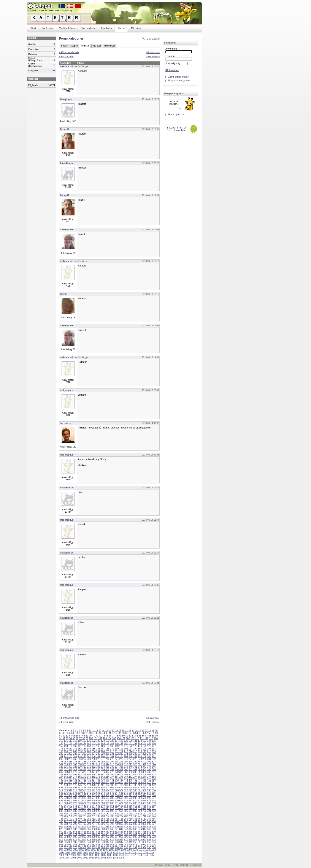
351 (84, 769)
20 (123, 730)
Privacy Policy (162, 865)
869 (149, 832)
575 (149, 795)
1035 (92, 855)
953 (149, 842)
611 (121, 801)
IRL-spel (97, 46)
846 (140, 829)
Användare (171, 49)
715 (117, 813)
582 (84, 798)
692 (107, 811)
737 (121, 816)
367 (61, 772)
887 (135, 834)
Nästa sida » (153, 52)
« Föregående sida (69, 52)
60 (156, 733)
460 (103, 782)
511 (144, 788)
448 (144, 780)
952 (144, 842)
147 (112, 743)
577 (61, 798)
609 (112, 801)
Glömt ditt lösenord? (178, 77)
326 (66, 767)
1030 (62, 855)
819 (112, 826)
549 (126, 793)
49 (120, 733)
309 (84, 764)
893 (66, 837)
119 (80, 741)
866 (135, 832)
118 (75, 741)
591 (126, 798)
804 (140, 824)
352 (89, 769)
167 (107, 746)
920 (94, 839)
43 (100, 733)
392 (80, 775)
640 (61, 806)
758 (121, 819)
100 (91, 738)
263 (66, 759)
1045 (151, 855)
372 (84, 772)
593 (135, 798)
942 (98, 842)
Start (33, 28)
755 (107, 819)
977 (66, 847)
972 (140, 845)
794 (94, 824)
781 (130, 821)
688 (89, 811)
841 (117, 829)
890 (149, 834)
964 (103, 845)
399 (112, 775)
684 (70, 811)
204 (84, 751)
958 (75, 845)
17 (113, 730)
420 (112, 777)
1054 (109, 858)
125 (107, 741)
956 (66, 845)
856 (89, 832)
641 (66, 806)
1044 (145, 855)
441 (112, 780)
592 (130, 798)
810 (70, 826)
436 (89, 780)
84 (136, 736)
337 (117, 767)
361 (130, 769)
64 (70, 736)
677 (135, 808)
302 (149, 762)
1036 (97, 855)
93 (67, 738)
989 (121, 847)
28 (150, 730)
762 (140, 819)
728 (80, 816)
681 (154, 808)
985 (103, 847)
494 (66, 788)
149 (121, 743)
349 (75, 769)
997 (61, 850)
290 (94, 762)
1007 (117, 850)
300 (140, 762)
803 (135, 824)
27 (146, 730)
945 (112, 842)
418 (103, 777)
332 (94, 767)
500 (94, 788)
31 (60, 733)
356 (107, 769)
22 (130, 730)
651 (112, 806)
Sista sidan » (153, 56)
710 (94, 813)
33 (67, 733)
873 (70, 834)
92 (64, 738)
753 (98, 819)
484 (117, 785)
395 (94, 775)
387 (154, 772)
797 (107, 824)
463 (117, 782)
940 (89, 842)
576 (154, 795)
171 (126, 746)
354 (98, 769)
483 (112, 785)
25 (140, 730)
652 (117, 806)
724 (61, 816)
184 (89, 749)
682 (61, 811)
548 (121, 793)
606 (98, 801)
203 (80, 751)
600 (70, 801)
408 (154, 775)
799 (117, 824)
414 (84, 777)
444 (126, 780)
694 (117, 811)
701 (149, 811)
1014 (62, 852)
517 (75, 790)
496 (75, 788)
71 (94, 736)
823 (130, 826)
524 (107, 790)
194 (135, 749)
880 (103, 834)
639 (154, 803)
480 (98, 785)
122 (94, 741)
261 (154, 756)
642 (70, 806)
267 (84, 759)
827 (149, 826)
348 (70, 769)
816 (98, 826)
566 (107, 795)
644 (80, 806)
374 (94, 772)
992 (135, 847)
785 (149, 821)
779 (121, 821)
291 (98, 762)
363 (140, 769)
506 (121, 788)
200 (66, 751)
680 (149, 808)
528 (126, 790)
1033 (80, 855)
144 (98, 743)
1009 (129, 850)
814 (89, 826)
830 (66, 829)
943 (103, 842)
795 (98, 824)
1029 (151, 852)
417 (98, 777)
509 (135, 788)
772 (89, 821)
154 (144, 743)
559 (75, 795)
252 (112, 756)
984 (98, 847)
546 (112, 793)
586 (103, 798)
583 (89, 798)
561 (84, 795)
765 (154, 819)
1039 (115, 855)
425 (135, 777)
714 (112, 813)
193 (130, 749)
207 (98, 751)
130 (130, 741)
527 (121, 790)
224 (80, 754)
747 (70, 819)
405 (140, 775)
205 (89, 751)
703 (61, 813)
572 (135, 795)
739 (130, 816)
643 (75, 806)
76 (110, 736)
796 (103, 824)
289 (89, 762)
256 (130, 756)
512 (149, 788)
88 (150, 736)
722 (149, 813)
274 (117, 759)
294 (112, 762)
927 (126, 839)
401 (121, 775)
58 (150, 733)
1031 (68, 855)
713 (107, 813)
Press (175, 865)
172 (130, 746)
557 (66, 795)
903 (112, 837)
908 (135, 837)
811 (75, 826)
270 (98, 759)
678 (140, 808)
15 (106, 730)
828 (154, 826)
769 (75, 821)
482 (107, 785)
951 (140, 842)
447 (140, 780)
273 (112, 759)
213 (126, 751)
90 (156, 736)
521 (94, 790)
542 (94, 793)
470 (149, 782)
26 (143, 730)
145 (103, 743)
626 (94, 803)
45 (107, 733)
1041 (127, 855)
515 (66, 790)
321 (140, 764)
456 (84, 782)
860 (107, 832)
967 (117, 845)
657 (140, 806)
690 (98, 811)
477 (84, 785)
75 (107, 736)
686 (80, 811)
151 (130, 743)
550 (130, 793)
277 (130, 759)
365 (149, 769)
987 (112, 847)
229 (103, 754)
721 (144, 813)
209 (107, 751)
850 (61, 832)
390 (70, 775)
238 (144, 754)
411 (70, 777)
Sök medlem (88, 28)
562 (89, 795)
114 (156, 738)
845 (135, 829)
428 (149, 777)
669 (98, 808)
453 (70, 782)
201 (70, 751)
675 (126, 808)
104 (109, 738)
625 (89, 803)
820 (117, 826)
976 (61, 847)
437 (94, 780)
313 (103, 764)
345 (154, 767)
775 (103, 821)
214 (130, 751)
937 (75, 842)
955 (61, 845)
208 (103, 751)
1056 (121, 858)
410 (66, 777)
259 (144, 756)
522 (98, 790)
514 (61, 790)
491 (149, 785)
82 (130, 736)
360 (126, 769)
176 (149, 746)
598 (61, 801)
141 (84, 743)
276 (126, 759)
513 (154, 788)
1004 (99, 850)
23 (133, 730)
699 (140, 811)
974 (149, 845)
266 (80, 759)
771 (84, 821)
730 (89, 816)
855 (84, 832)
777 (112, 821)
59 (153, 733)
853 (75, 832)
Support (74, 46)
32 (64, 733)
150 (126, 743)
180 (70, 749)
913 (61, 839)
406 (144, 775)
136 (61, 743)
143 (94, 743)
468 (140, 782)
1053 (103, 858)
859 (103, 832)
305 (66, 764)
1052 (97, 858)
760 (130, 819)
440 (107, 780)
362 (135, 769)
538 (75, 793)
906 (126, 837)
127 (117, 741)
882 (112, 834)
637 (144, 803)
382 (130, 772)
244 (75, 756)
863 (121, 832)
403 (130, 775)
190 (117, 749)
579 (70, 798)
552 (140, 793)
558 (70, 795)
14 (103, 730)
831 (70, 829)
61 (60, 736)
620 (66, 803)
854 (80, 832)
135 (154, 741)
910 (144, 837)
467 (135, 782)
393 (84, 775)
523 (103, 790)
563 (94, 795)
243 (70, 756)
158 (66, 746)
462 (112, 782)
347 (66, 769)
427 (144, 777)
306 (70, 764)
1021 (103, 852)
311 (94, 764)
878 (94, 834)
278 (135, 759)
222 (70, 754)
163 (89, 746)
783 (140, 821)
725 (66, 816)
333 (98, 767)
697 (130, 811)
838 (103, 829)
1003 (94, 850)
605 (94, 801)
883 (117, 834)
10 (90, 730)
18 (116, 730)
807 (154, 824)
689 (94, 811)
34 (70, 733)
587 (107, 798)
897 (84, 837)
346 (61, 769)
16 (110, 730)
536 (66, 793)
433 (75, 780)
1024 (121, 852)
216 (140, 751)
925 (117, 839)
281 (149, 759)
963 (98, 845)
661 (61, 808)
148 (117, 743)
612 (126, 801)
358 (117, 769)
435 (84, 780)
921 (98, 839)
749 (80, 819)
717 (126, 813)
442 (117, 780)
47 (113, 733)
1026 (133, 852)
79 (120, 736)
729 (84, 816)
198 (154, 749)
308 (80, 764)
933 (154, 839)
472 (61, 785)
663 (70, 808)
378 (112, 772)
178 (61, 749)
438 (98, 780)
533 (149, 790)
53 (133, 733)
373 (89, 772)
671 (107, 808)
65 (74, 736)
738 (126, 816)
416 (94, 777)
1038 (109, 855)
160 (75, 746)
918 (84, 839)
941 (94, 842)
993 (140, 847)
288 (84, 762)
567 (112, 795)
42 (97, 733)
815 (94, 826)
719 (135, 813)
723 (154, 813)
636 (140, 803)
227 (94, 754)
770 (80, 821)
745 (61, 819)
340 (130, 767)
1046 (62, 858)
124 (103, 741)
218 (149, 751)
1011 (141, 850)
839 (107, 829)
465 (126, 782)
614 (135, 801)
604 (89, 801)
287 (80, 762)
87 (146, 736)
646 (89, 806)
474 (70, 785)
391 (75, 775)
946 (117, 842)
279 (140, 759)
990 (126, 847)
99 (87, 738)
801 (126, 824)
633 (126, 803)
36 (77, 733)
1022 (109, 852)
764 (149, 819)
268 (89, 759)
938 (80, 842)
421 (117, 777)
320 (135, 764)
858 (98, 832)
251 (107, 756)
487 (130, 785)
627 (98, 803)
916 (75, 839)
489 (140, 785)
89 (153, 736)
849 (154, 829)
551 (135, 793)
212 (121, 751)
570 (126, 795)
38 (84, 733)
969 (126, 845)
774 (98, 821)
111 (142, 738)
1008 (123, 850)
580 (75, 798)
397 (103, 775)
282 (154, 759)
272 (107, 759)
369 (70, 772)
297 (126, 762)
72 (97, 736)
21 (126, 730)
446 (135, 780)
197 (149, 749)
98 (84, 738)
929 (135, 839)
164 (94, 746)
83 (133, 736)
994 (144, 847)
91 (60, 738)
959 (80, 845)
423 (126, 777)
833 (80, 829)
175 (144, 746)
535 (61, 793)
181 (75, 749)
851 (66, 832)
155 (149, 743)
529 (130, 790)
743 (149, 816)
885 (126, 834)
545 (107, 793)
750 (84, 819)
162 (84, 746)
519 (84, 790)
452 (66, 782)
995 (149, 847)
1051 (92, 858)
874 (75, 834)
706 (75, 813)
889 (144, 834)
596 (149, 798)
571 (130, 795)
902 (107, 837)
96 (77, 738)
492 (154, 785)
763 (144, 819)
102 (100, 738)
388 (61, 775)
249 (98, 756)
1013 (153, 850)
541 (89, 793)
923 (107, 839)
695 (121, 811)
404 (135, 775)
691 (103, 811)
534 (154, 790)
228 (98, 754)
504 (112, 788)
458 (94, 782)
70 (90, 736)
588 (112, 798)
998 (66, 850)
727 (75, 816)
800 (121, 824)
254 (121, 756)
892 (61, 837)
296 (121, 762)
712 (103, 813)
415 (89, 777)
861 (112, 832)
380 (121, 772)
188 (107, 749)
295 (117, 762)
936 (70, 842)
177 (154, 746)
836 (94, 829)
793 (89, 824)
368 (66, 772)
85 (140, 736)
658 (144, 806)
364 (144, 769)
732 (98, 816)
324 (154, 764)
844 (130, 829)
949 (130, 842)
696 (126, 811)
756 (112, 819)
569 (121, 795)
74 (103, 736)
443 (121, 780)
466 (130, 782)
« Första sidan (67, 56)
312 (98, 764)
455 (80, 782)
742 (144, 816)
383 (135, 772)
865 (130, 832)
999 (70, 850)
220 (61, 754)
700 (144, 811)
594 (140, 798)
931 (144, 839)
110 (137, 738)
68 (84, 736)
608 (107, 801)
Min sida (136, 28)
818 (107, 826)
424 (130, 777)
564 (98, 795)
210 (112, 751)
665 (80, 808)
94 (70, 738)
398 (107, 775)
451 (61, 782)
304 (61, 764)
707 (80, 813)
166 (103, 746)
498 (84, 788)
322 (144, 764)
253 (117, 756)
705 (70, 813)
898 (89, 837)
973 (144, 845)
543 (98, 793)
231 (112, 754)
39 (87, 733)
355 (103, 769)
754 (103, 819)
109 (133, 738)
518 (80, 790)
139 (75, 743)
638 (149, 803)
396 (98, 775)
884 (121, 834)
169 (117, 746)
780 (126, 821)
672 (112, 808)
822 (126, 826)
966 (112, 845)
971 (135, 845)
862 (117, 832)
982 (89, 847)
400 (117, 775)
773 (94, 821)
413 (80, 777)
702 (154, 811)
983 (94, 847)
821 (121, 826)
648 (98, 806)
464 (121, 782)
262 (61, 759)
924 (112, 839)
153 (140, 743)
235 (130, 754)
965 (107, 845)
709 (89, 813)
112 (146, 738)
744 (154, 816)
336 (112, 767)
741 (140, 816)
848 (149, 829)
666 (84, 808)
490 (144, 785)
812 (80, 826)
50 (123, 733)
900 (98, 837)
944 (107, 842)
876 (84, 834)
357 (112, 769)
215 (135, 751)
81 (127, 736)
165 (98, 746)
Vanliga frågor (67, 28)
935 (66, 842)
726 (70, 816)
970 (130, 845)
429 (154, 777)
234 (126, 754)
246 (84, 756)
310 (89, 764)
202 (75, 751)
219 (154, 751)
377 (107, 772)
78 (117, 736)
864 (126, 832)
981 (84, 847)
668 (94, 808)
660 (154, 806)
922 (103, 839)
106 (119, 738)
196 (144, 749)
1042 (133, 855)
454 (75, 782)
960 (84, 845)
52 (130, 733)
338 (121, 767)
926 (121, 839)
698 (135, 811)
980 (80, 847)
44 (103, 733)
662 (66, 808)
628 (103, 803)
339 (126, 767)
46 (110, 733)
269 (94, 759)
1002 (87, 850)
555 (154, 793)
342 (140, 767)
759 (126, 819)
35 (74, 733)
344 (149, 767)
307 (75, 764)
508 (130, 788)
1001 (82, 850)
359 (121, 769)
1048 (74, 858)
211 (117, 751)
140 (80, 743)
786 (154, 821)
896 (80, 837)
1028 (145, 852)
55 (140, 733)
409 (61, 777)
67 (80, 736)
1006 (111, 850)
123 (98, 741)
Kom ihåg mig (173, 63)
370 (75, 772)
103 (105, 738)
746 (66, 819)
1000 (76, 850)
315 (112, 764)
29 (153, 730)
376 (103, 772)
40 (90, 733)
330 (84, 767)
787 (61, 824)
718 (130, 813)
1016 (74, 852)
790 (75, 824)
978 (70, 847)
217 (144, 751)
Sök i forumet (153, 39)
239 (149, 754)
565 (103, 795)
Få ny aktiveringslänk (179, 80)
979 (75, 847)
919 (89, 839)
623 (80, 803)
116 (66, 741)
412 (75, 777)
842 (121, 829)
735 (112, 816)
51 (127, 733)
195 (140, 749)
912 (154, 837)
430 (61, 780)
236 (135, 754)
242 (66, 756)
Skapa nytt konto (176, 114)
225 (84, 754)
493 (61, 788)
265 (75, 759)
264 (70, 759)
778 (117, 821)
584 (94, 798)
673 (117, 808)
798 (112, 824)
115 (61, 741)
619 (61, 803)
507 (126, 788)
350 (80, 769)
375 (98, 772)
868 (144, 832)
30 (156, 730)
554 (149, 793)
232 (117, 754)
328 (75, 767)
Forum (122, 28)
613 (130, 801)
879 (98, 834)
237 (140, 754)
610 (117, 801)
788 (66, 824)
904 (117, 837)
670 (103, 808)
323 (149, 764)
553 (144, 793)
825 (140, 826)
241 (61, 756)
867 (140, 832)
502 (103, 788)
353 (94, 769)
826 (144, 826)
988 (117, 847)
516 (70, 790)
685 (75, 811)
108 (128, 738)
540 (84, 793)
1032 (74, 855)
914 (66, 839)
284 (66, 762)
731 (94, 816)
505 (117, 788)
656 (135, 806)
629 (107, 803)
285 (70, 762)
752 (94, 819)
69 (87, 736)
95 (74, 738)
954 (154, 842)
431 (66, 780)
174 (140, 746)
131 (135, 741)
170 (121, 746)
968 (121, 845)
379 (117, 772)
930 (140, 839)
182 (80, 749)
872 (66, 834)
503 (107, 788)
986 (107, 847)
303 (154, 762)
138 (70, 743)
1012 (147, 850)
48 (117, 733)
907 (130, 837)
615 (140, 801)
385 (144, 772)
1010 (135, 850)
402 (126, 775)
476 (80, 785)
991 (130, 847)
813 (84, 826)
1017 (80, 852)
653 (121, 806)
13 (100, 730)
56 (143, 733)
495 (70, 788)
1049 (80, 858)
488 (135, 785)
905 (121, 837)
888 (140, 834)
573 (140, 795)
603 (84, 801)
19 (120, 730)
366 (154, 769)
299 (135, 762)
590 (121, 798)
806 (149, 824)
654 (126, 806)
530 (135, 790)
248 (94, 756)
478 (89, 785)
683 (66, 811)
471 (154, 782)
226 (89, 754)
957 (70, 845)
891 (154, 834)
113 (151, 738)
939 (84, 842)
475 (75, 785)
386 (149, 772)
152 (135, 743)
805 (144, 824)
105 (114, 738)
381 (126, 772)
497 (80, 788)
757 (117, 819)
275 (121, 759)
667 (89, 808)
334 (103, 767)
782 (135, 821)
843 (126, 829)
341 (135, 767)
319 (130, 764)
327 (70, 767)
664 (75, 808)
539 (80, 793)
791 (80, 824)
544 (103, 793)
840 (112, 829)
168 (112, 746)
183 (84, 749)
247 (89, 756)
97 (80, 738)
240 (154, 754)
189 (112, 749)
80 (123, 736)
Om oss (184, 865)
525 (112, 790)
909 (140, 837)
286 (75, 762)
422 (121, 777)
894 (70, 837)
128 (121, 741)
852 (70, 832)
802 (130, 824)
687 (84, 811)
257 (135, 756)
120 (84, 741)
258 (140, 756)
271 (103, 759)
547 (117, 793)
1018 (86, 852)
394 (89, 775)
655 (130, 806)
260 (149, 756)
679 (144, 808)
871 (61, 834)
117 (70, 741)
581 (80, 798)
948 (126, 842)
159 (70, 746)
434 (80, 780)
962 (94, 845)
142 (89, 743)
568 (117, 795)
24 (136, 730)
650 (107, 806)
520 (89, 790)
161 (80, 746)
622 (75, 803)
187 (103, 749)
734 (107, 816)
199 (61, 751)
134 (149, 741)
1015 (68, 852)
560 (80, 795)
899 (94, 837)
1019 (92, 852)
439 (103, 780)
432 (70, 780)
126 (112, 741)
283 (61, 762)
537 (70, 793)
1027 (139, 852)
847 (144, 829)
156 (154, 743)
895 (75, 837)
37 (80, 733)
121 (89, 741)
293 (107, 762)
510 (140, 788)
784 (144, 821)
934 (61, 842)
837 (98, 829)
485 (121, 785)
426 (140, 777)
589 (117, 798)
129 (126, 741)
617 (149, 801)
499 (89, 788)
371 (80, 772)
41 (94, 733)
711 (98, 813)
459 (98, 782)
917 (80, 839)
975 (154, 845)
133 (144, 741)
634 (130, 803)
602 (80, 801)
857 (94, 832)
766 (61, 821)
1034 (86, 855)
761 (135, 819)
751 (89, 819)
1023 (115, 852)
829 (61, 829)
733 (103, 816)
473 (66, 785)
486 (126, 785)
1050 (86, 858)
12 (97, 730)
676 (130, 808)
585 (98, 798)
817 (103, 826)
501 (98, 788)
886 (130, 834)
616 (144, 801)
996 (154, 847)
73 (100, 736)
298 (130, 762)
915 (70, 839)
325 (61, 767)
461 (107, 782)
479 (94, 785)
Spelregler (48, 28)
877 (89, 834)
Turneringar (109, 46)
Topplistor (106, 28)
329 (80, 767)
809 (66, 826)
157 (61, 746)
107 (123, 738)
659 (149, 806)
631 (117, 803)
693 (112, 811)
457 (89, 782)
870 (154, 832)
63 (67, 736)
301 (144, 762)
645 (84, 806)
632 (121, 803)
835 (89, 829)
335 (107, 767)
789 (70, 824)
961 (89, 845)
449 (149, 780)
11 (93, 730)
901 (103, 837)
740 (135, 816)
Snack (64, 46)
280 (144, 759)
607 (103, 801)
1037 (103, 855)
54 (136, 733)
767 (66, 821)
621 (70, 803)
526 (117, 790)
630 (112, 803)
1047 (68, 858)
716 (121, 813)
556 (61, 795)
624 (84, 803)
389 (66, 775)
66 (77, 736)
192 (126, 749)
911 (149, 837)
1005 (105, 850)
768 (70, 821)
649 (103, 806)
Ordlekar (85, 46)
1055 (115, 858)
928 (130, 839)
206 (94, 751)
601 (75, 801)
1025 (127, 852)
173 (135, 746)
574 (144, 795)
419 (107, 777)
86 (143, 736)
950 (135, 842)
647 (94, 806)
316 (117, 764)
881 (107, 834)
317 (121, 764)
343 (144, 767)
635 (135, 803)
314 (107, 764)
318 (126, 764)
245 (80, 756)
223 (75, 754)
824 (135, 826)
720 (140, 813)
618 (154, 801)
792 (84, 824)
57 (146, 733)
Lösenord (170, 56)
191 (121, 749)
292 (103, 762)
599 (66, 801)
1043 (139, 855)
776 (107, 821)
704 (66, 813)
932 (149, 839)
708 (84, 813)
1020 (97, 852)
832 (75, 829)
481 (103, 785)
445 (130, 780)
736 (117, 816)
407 (149, 775)
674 (121, 808)
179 (66, 749)
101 (95, 738)
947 (121, 842)
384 (140, 772)
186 (98, 749)
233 (121, 754)
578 (66, 798)
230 (107, 754)
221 (66, 754)
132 (140, 741)
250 (103, 756)
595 (144, 798)
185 (94, 749)
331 (89, 767)
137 (66, 743)
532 (144, 790)
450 (154, 780)
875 (80, 834)
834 (84, 829)
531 (140, 790)
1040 (121, 855)
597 (154, 798)
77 (113, 736)
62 (64, 736)
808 (61, 826)
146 (107, 743)
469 (144, 782)
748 (75, 819)
